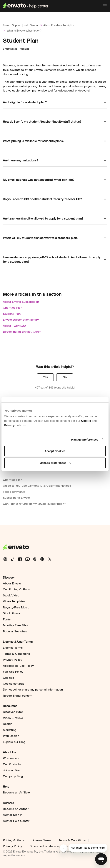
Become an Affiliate (16, 793)
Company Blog (13, 776)
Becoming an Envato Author (22, 332)
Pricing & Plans (13, 840)
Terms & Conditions (16, 654)
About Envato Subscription (21, 302)
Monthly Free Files (15, 625)
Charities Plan (13, 308)
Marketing (10, 730)
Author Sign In (13, 815)
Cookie (86, 421)
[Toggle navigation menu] (105, 6)
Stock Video (11, 596)
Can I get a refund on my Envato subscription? (34, 504)
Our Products (12, 764)
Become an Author (16, 809)
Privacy (10, 425)
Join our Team (12, 770)
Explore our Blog (14, 742)
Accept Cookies (55, 451)
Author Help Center (16, 821)
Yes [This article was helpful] (45, 377)
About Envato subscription (59, 25)
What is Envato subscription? (24, 31)
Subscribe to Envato (16, 498)
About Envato (12, 584)
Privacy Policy (12, 660)
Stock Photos (12, 613)
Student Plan (12, 314)
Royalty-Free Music (16, 608)
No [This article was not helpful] (65, 377)
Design (8, 724)
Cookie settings (14, 684)
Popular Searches (15, 631)
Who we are (11, 758)
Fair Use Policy (13, 672)
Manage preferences (85, 439)
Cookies (8, 678)
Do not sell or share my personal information (33, 690)
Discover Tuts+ (13, 712)
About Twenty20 (14, 326)
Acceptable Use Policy (18, 666)
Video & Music (13, 718)
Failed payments (14, 492)
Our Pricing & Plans (16, 589)
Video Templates (14, 601)
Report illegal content (18, 696)
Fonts (7, 619)
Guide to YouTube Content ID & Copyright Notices (37, 486)
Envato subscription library (21, 320)
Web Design (11, 736)
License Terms (13, 648)
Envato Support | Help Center (21, 25)
